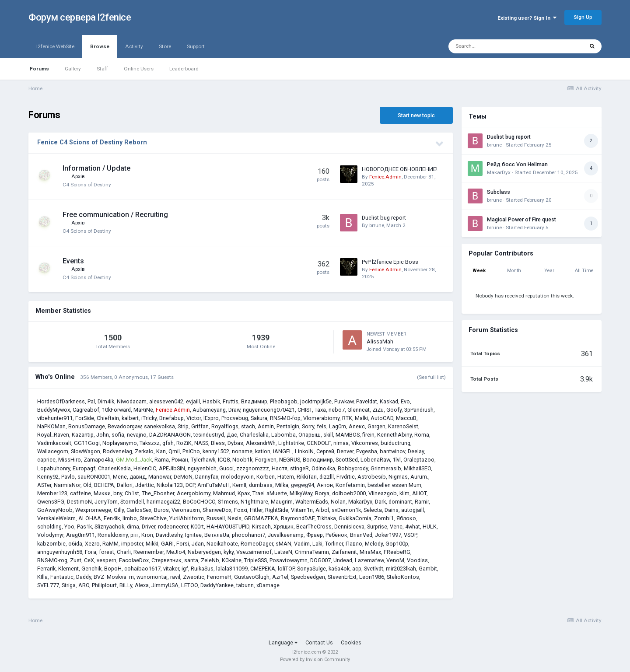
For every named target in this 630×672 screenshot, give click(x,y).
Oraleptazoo (419, 460)
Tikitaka (327, 518)
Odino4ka (323, 468)
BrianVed (361, 535)
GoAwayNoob (55, 510)
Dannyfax (207, 477)
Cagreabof (86, 410)
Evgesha (367, 451)
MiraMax (370, 552)
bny (118, 493)
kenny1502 (216, 451)
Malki (361, 418)
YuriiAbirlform (187, 518)
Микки (102, 493)
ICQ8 (224, 460)
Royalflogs (225, 426)
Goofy (394, 410)
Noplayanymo (120, 443)
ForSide (85, 418)
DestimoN (79, 502)
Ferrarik (46, 569)
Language (283, 642)
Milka (282, 485)
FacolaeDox (134, 560)
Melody (374, 544)
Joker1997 (388, 535)
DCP (190, 485)
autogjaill (413, 510)
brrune (377, 225)
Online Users (139, 69)
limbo (130, 518)
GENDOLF (319, 443)
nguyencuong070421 (269, 410)
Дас (232, 435)
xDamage (268, 585)
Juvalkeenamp (286, 535)
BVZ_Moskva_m (114, 577)
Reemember (149, 552)
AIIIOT (419, 493)
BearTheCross (314, 527)
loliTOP (286, 569)
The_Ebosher (158, 493)
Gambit (428, 569)
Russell (216, 518)
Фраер (315, 535)
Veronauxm (186, 510)
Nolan (338, 502)
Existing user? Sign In (527, 18)
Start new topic (416, 115)
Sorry (308, 426)
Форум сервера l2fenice (80, 17)
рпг (135, 535)
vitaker (171, 569)
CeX (89, 560)
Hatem (286, 477)
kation (263, 451)
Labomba (283, 435)
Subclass (499, 192)
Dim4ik (106, 401)
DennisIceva (349, 527)
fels (322, 426)
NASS (201, 443)
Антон (325, 485)
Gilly (119, 510)
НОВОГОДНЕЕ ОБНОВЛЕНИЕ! (400, 169)
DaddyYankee (217, 585)
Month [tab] (514, 271)
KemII (239, 485)
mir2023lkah (401, 569)
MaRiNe (143, 410)
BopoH (113, 569)
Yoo (69, 527)
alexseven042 (166, 401)
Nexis (234, 518)
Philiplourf (104, 585)
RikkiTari (307, 477)
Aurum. (419, 477)
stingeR (299, 468)
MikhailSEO (417, 468)
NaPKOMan (51, 426)
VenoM (395, 560)
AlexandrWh (261, 443)
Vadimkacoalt (54, 443)
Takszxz (150, 443)
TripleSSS (255, 560)
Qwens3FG (51, 502)
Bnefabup (171, 418)
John (103, 435)
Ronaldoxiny (113, 535)
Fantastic (62, 577)
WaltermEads (312, 502)
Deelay (416, 451)
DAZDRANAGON (170, 435)
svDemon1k (346, 510)
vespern (107, 560)
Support (196, 46)
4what (413, 527)
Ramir (422, 502)
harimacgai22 (163, 502)
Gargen (376, 426)
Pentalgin (288, 426)
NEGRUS (290, 460)
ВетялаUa (217, 535)
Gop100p (397, 544)
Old (87, 485)
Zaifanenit (344, 552)
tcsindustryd (209, 435)
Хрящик (283, 527)
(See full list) (431, 377)
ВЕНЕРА (104, 485)
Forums (39, 69)
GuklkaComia (355, 518)
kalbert (130, 418)
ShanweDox (217, 510)
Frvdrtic (346, 477)
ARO (84, 585)
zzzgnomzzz (253, 468)
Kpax (244, 493)
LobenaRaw (375, 460)
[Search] (495, 46)
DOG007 (320, 560)
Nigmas (398, 477)
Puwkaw (344, 401)
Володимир (318, 460)
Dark (380, 502)
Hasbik (211, 401)
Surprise (377, 527)
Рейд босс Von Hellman (517, 164)
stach (248, 426)
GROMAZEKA (261, 518)
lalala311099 (232, 569)
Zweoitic (194, 577)
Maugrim (282, 502)
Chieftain (108, 418)
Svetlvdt (374, 569)
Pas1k (84, 527)
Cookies (351, 642)
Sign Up (583, 17)
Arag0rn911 (80, 535)
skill (328, 435)
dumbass (261, 485)
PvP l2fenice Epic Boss (390, 262)
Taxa (320, 410)
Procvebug (235, 418)
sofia (118, 435)
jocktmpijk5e (316, 401)
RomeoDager (257, 544)
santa (191, 560)
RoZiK (184, 443)
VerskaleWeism (56, 518)
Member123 (52, 493)
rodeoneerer (173, 527)
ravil (175, 577)
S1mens (228, 502)
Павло (354, 544)
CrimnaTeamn (312, 552)
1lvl (397, 460)
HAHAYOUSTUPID (228, 527)
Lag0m (338, 426)
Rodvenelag (117, 451)
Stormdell (132, 502)
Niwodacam (132, 401)
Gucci (226, 468)
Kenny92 (48, 477)
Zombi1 (384, 518)
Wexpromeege (93, 510)
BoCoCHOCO (199, 502)
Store (165, 46)
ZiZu (378, 410)
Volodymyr (50, 535)
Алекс (357, 426)
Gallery (73, 69)
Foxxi (241, 510)
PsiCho (191, 451)
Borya (322, 493)
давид (138, 477)
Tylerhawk (203, 460)
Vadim (302, 544)
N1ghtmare (254, 502)
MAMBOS (348, 435)
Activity (134, 46)
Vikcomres (365, 443)
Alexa (142, 585)
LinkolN (304, 451)
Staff (102, 69)
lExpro (211, 418)
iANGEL (283, 451)
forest (107, 552)
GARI (167, 544)
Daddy (84, 577)
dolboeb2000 (349, 493)
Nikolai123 (170, 485)
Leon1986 (372, 577)
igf (185, 569)
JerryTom (106, 502)
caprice (46, 460)
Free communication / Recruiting (115, 215)
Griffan (200, 426)
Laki (317, 544)
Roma (422, 435)
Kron (147, 535)
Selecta (373, 510)
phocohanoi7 (248, 535)
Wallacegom (53, 451)
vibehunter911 (55, 418)
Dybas (235, 443)
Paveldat (367, 401)
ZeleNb (210, 560)
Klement (68, 569)
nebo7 (337, 410)
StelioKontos (403, 577)
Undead (343, 560)
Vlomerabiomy (321, 418)
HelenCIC (145, 468)
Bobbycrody (353, 468)
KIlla (42, 577)
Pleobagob (284, 401)
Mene (120, 477)
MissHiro (70, 460)
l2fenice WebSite (55, 46)
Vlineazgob (383, 493)
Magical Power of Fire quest (521, 220)
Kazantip (83, 435)
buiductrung (395, 443)
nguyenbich (202, 468)
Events (73, 261)
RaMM (110, 544)
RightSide (277, 510)
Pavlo (68, 477)
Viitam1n (302, 510)
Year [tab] (549, 271)
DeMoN (183, 477)
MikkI (152, 544)
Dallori (125, 485)
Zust (76, 560)
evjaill (193, 401)
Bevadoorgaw (124, 426)
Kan (161, 451)
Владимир (254, 401)
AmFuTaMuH (213, 485)
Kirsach (261, 527)
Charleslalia (254, 435)
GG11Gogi (87, 443)
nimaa (341, 443)
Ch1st (132, 493)
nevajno (137, 435)
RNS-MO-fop (285, 418)
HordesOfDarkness (61, 401)
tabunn (245, 585)
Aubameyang (209, 410)
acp (357, 569)
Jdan (198, 544)
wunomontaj (152, 577)
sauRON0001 (94, 477)
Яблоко (406, 518)
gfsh (168, 443)
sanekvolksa (159, 426)
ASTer (44, 485)
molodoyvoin (237, 477)
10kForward (116, 410)
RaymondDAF (298, 518)
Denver (345, 451)
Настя (280, 468)
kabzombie (51, 544)
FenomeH (219, 577)
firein (368, 435)
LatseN (283, 552)
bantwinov (392, 451)
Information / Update (96, 168)
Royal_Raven (53, 435)
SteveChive (153, 518)
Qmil (174, 451)
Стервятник (166, 560)
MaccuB (406, 418)
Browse (100, 51)
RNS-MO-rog (52, 560)
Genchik (91, 569)
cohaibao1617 (142, 569)
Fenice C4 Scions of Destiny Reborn (92, 142)
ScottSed (347, 460)
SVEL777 (48, 585)
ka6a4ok (339, 569)
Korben (266, 477)
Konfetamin (350, 485)
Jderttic (145, 485)
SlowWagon (86, 451)
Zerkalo (144, 451)
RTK (347, 418)
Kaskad (389, 401)
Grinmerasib (386, 468)
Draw (234, 410)
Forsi (183, 544)
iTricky (149, 418)
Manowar (160, 477)
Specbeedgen (308, 577)
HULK (430, 527)
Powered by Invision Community (315, 660)
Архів (78, 176)
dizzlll (327, 477)
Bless (218, 443)
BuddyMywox (54, 410)
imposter (132, 544)
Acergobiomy (194, 493)
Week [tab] (479, 271)
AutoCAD (382, 418)
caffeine (80, 493)
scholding (49, 527)
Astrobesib (372, 477)
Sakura (259, 418)
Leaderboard (184, 69)
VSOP (410, 535)
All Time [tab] (584, 271)
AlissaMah (380, 341)
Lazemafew (369, 560)
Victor (194, 418)
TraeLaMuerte (270, 493)
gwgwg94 (303, 485)
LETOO (189, 585)
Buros (161, 510)
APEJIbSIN (172, 468)
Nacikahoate (222, 544)
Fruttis (231, 401)
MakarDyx (360, 502)
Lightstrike (291, 443)
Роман (180, 460)
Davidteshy (169, 535)
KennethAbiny (394, 435)
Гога (91, 552)
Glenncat (359, 410)
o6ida (75, 544)
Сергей (325, 451)
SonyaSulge (311, 569)
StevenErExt (342, 577)
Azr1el (280, 577)
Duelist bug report (384, 218)
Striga (69, 585)
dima (133, 527)
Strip (183, 426)
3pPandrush (419, 410)
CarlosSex (139, 510)
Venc (396, 527)
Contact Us (319, 642)
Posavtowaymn (289, 560)
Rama (162, 460)
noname (242, 451)
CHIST (305, 410)
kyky (229, 552)
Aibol (322, 510)
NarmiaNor (67, 485)
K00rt (197, 527)
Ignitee (193, 535)
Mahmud (224, 493)
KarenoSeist (403, 426)
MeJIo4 (176, 552)
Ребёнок (336, 535)
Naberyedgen (204, 552)
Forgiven (266, 460)
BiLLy (126, 585)
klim (404, 493)
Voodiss (417, 560)
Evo (405, 401)
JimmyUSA (165, 585)
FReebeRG (397, 552)
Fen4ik (112, 518)
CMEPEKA (263, 569)
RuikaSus (202, 569)
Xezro (92, 544)
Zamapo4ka (98, 460)
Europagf (84, 468)
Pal (91, 401)
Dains (392, 510)
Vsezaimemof (254, 552)
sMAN (283, 544)
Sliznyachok (109, 527)
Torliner (334, 544)
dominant (400, 502)
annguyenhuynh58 (60, 552)
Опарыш (310, 435)
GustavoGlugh (252, 577)
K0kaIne (232, 560)
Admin (266, 426)
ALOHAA (90, 518)
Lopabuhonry (54, 468)
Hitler (256, 510)
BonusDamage (87, 426)
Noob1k (242, 460)
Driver (149, 527)
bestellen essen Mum (394, 485)
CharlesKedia (114, 468)
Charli (124, 552)
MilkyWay (301, 493)
